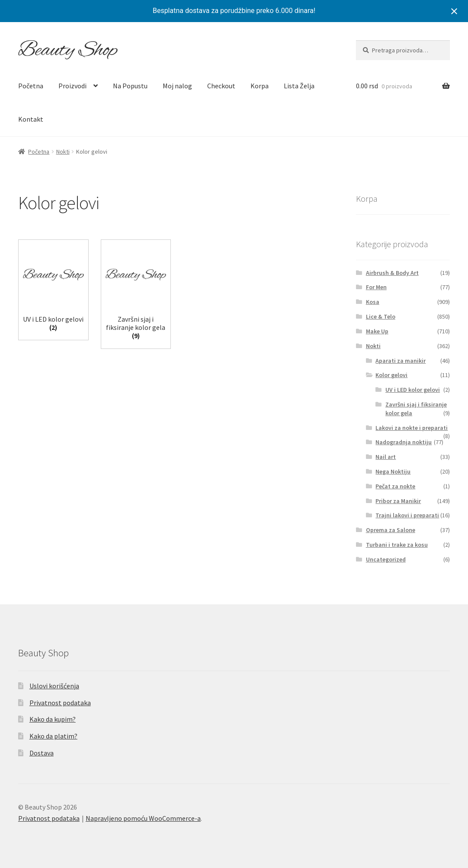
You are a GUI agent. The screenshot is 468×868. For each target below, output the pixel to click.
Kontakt (31, 119)
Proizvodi (72, 86)
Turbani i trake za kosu (397, 545)
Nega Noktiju (393, 471)
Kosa (373, 302)
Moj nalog (177, 86)
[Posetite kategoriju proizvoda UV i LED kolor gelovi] (53, 288)
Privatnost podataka (60, 703)
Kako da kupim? (53, 719)
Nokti (63, 152)
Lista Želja (299, 86)
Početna (31, 86)
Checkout (221, 86)
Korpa (260, 86)
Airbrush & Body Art (392, 273)
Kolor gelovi (391, 375)
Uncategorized (386, 559)
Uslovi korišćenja (54, 686)
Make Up (377, 331)
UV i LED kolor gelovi (413, 390)
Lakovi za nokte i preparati (412, 428)
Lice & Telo (381, 316)
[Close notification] (454, 11)
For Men (376, 287)
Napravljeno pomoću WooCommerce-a (143, 818)
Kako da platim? (53, 736)
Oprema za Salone (391, 530)
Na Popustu (130, 86)
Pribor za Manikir (398, 501)
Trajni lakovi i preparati (407, 515)
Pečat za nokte (395, 486)
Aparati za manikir (401, 361)
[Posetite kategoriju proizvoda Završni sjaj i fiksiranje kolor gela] (136, 292)
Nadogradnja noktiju (404, 442)
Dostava (42, 753)
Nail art (386, 457)
